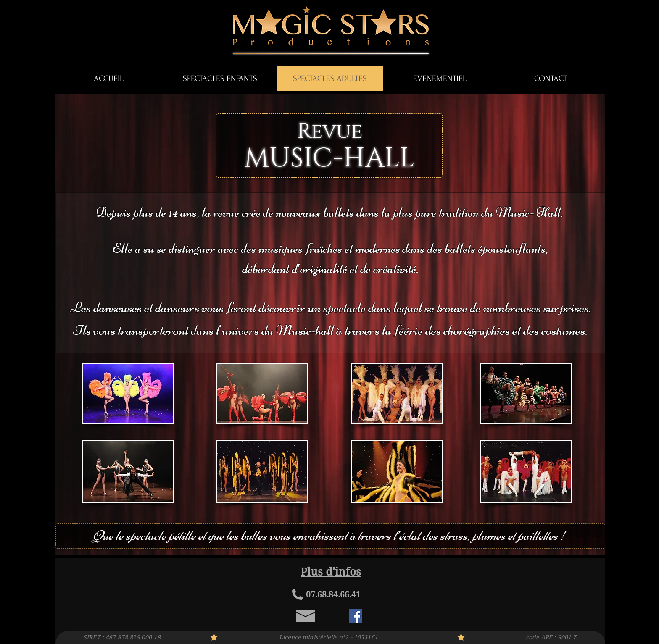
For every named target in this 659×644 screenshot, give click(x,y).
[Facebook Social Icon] (356, 616)
